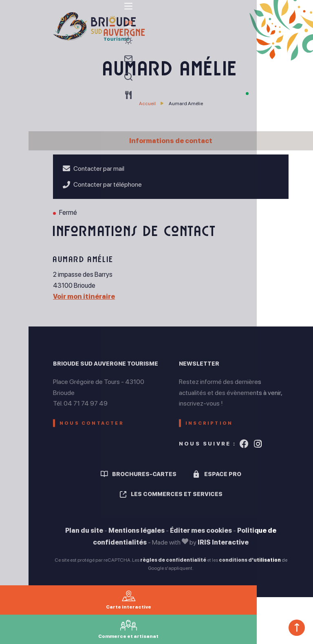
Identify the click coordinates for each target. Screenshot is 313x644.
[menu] (14, 16)
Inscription (212, 426)
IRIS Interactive (223, 548)
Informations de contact (171, 141)
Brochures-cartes (144, 480)
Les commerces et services (177, 501)
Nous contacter (96, 426)
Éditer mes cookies (201, 537)
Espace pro (223, 480)
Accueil (147, 104)
